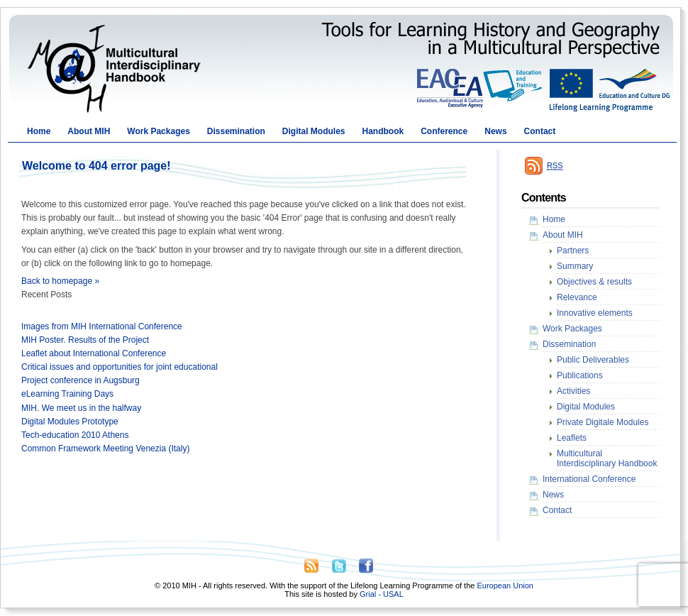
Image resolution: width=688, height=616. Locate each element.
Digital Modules (314, 131)
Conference (444, 131)
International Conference (589, 479)
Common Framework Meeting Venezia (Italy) (105, 449)
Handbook (383, 131)
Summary (575, 266)
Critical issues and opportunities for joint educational (120, 367)
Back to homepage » (60, 281)
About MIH (89, 131)
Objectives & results (594, 282)
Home (39, 131)
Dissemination (236, 131)
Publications (580, 375)
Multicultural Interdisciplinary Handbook (607, 458)
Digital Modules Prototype (70, 422)
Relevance (577, 297)
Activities (573, 391)
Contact (540, 131)
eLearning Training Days (67, 394)
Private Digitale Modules (603, 422)
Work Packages (159, 131)
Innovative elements (595, 313)
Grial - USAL (382, 594)
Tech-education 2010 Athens (75, 435)
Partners (573, 251)
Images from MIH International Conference (102, 326)
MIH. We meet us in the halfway (81, 408)
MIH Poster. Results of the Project (85, 340)
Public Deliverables (593, 360)
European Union (505, 585)
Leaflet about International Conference (94, 353)
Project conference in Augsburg (81, 380)
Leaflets (572, 438)
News (495, 131)
